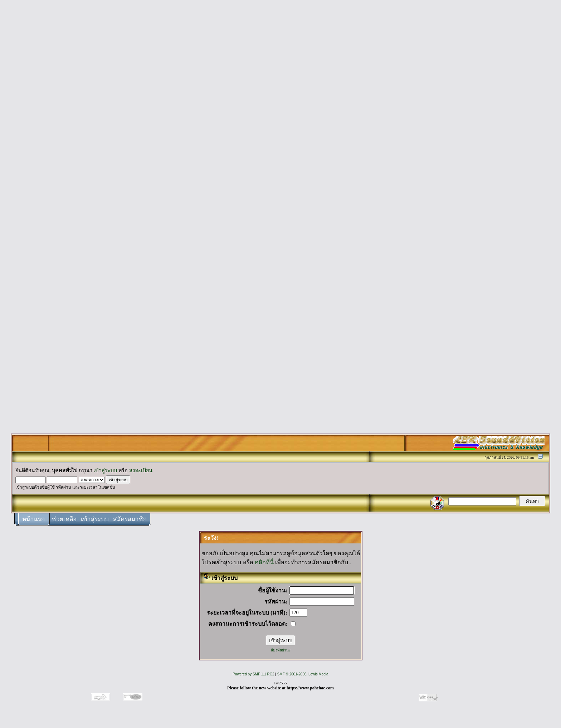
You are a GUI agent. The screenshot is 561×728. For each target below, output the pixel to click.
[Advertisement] (280, 112)
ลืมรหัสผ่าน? (280, 650)
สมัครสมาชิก (130, 519)
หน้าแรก (33, 519)
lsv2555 (281, 683)
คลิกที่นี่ (264, 562)
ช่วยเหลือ (64, 519)
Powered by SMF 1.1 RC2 (253, 674)
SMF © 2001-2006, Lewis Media (303, 674)
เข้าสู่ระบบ (105, 470)
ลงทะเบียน (141, 470)
